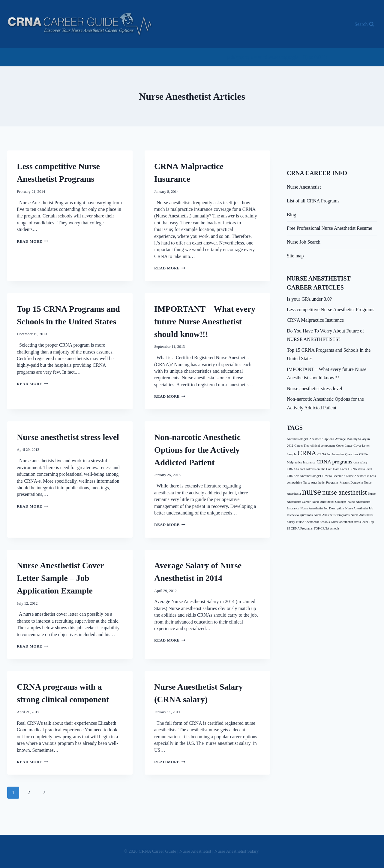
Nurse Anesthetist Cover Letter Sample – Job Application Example (60, 578)
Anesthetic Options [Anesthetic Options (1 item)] (322, 439)
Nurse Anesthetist (304, 187)
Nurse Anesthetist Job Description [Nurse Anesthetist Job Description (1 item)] (322, 508)
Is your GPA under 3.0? (309, 299)
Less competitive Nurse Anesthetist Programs (331, 310)
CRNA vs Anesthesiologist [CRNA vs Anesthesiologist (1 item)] (304, 476)
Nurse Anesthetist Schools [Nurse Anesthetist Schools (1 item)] (313, 522)
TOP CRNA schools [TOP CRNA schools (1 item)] (327, 528)
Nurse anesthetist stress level (68, 437)
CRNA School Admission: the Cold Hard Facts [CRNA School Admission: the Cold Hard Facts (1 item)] (317, 469)
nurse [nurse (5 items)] (312, 492)
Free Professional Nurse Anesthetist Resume (329, 228)
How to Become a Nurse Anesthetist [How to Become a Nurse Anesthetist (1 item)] (345, 476)
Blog (291, 215)
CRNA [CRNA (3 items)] (307, 453)
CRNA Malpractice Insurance (315, 320)
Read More (32, 241)
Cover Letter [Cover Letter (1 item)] (344, 446)
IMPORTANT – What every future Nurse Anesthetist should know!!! (205, 322)
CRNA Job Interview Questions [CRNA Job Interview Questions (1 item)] (338, 454)
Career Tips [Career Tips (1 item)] (302, 446)
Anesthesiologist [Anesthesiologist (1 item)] (297, 439)
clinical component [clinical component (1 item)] (323, 446)
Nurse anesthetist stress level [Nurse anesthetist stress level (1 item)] (349, 522)
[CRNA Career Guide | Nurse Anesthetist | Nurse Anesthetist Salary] (80, 24)
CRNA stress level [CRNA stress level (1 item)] (360, 469)
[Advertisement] (116, 57)
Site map (295, 256)
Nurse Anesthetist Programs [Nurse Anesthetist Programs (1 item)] (332, 515)
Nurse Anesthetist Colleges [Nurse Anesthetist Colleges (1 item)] (329, 502)
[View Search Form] (364, 24)
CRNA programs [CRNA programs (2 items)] (334, 462)
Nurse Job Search (304, 242)
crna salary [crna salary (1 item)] (360, 462)
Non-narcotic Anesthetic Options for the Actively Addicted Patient (197, 450)
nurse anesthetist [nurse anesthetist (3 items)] (344, 492)
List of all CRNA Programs (313, 201)
